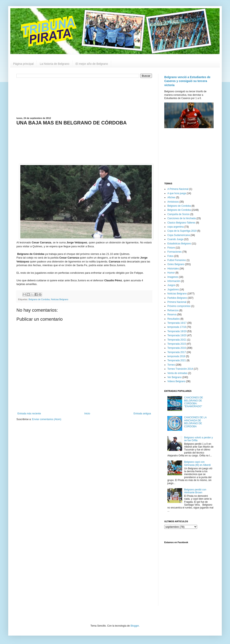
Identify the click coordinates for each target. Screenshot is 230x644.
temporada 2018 (176, 356)
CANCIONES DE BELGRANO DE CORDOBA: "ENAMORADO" (194, 402)
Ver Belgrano (174, 377)
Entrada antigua (142, 414)
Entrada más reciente (29, 414)
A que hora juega (177, 193)
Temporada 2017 (177, 352)
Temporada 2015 (177, 344)
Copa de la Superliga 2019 (182, 231)
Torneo (171, 365)
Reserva (172, 315)
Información (174, 281)
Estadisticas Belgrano (179, 244)
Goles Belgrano (176, 264)
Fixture (171, 248)
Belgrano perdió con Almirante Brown (195, 491)
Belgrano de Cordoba (39, 299)
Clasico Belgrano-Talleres (181, 223)
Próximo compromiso (179, 306)
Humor (171, 273)
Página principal (23, 64)
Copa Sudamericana (179, 235)
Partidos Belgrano (177, 298)
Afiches (171, 197)
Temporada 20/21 (177, 340)
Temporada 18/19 (177, 331)
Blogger (135, 626)
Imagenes (173, 277)
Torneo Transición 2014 (180, 369)
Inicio (87, 414)
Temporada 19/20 (177, 335)
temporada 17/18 (177, 327)
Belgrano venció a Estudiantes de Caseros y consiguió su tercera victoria (187, 81)
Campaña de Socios (178, 214)
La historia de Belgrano (55, 64)
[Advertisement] (84, 97)
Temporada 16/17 (177, 323)
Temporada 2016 (177, 348)
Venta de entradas (177, 373)
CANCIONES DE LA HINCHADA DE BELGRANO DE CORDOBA (195, 422)
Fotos (170, 256)
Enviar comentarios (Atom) (47, 419)
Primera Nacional (177, 302)
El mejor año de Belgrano (92, 64)
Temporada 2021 (177, 360)
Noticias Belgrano (60, 299)
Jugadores (173, 290)
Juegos (171, 285)
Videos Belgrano (176, 381)
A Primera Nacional (178, 189)
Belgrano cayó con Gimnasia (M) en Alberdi (197, 463)
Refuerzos (173, 310)
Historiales (173, 269)
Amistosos (173, 202)
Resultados (174, 319)
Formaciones (174, 252)
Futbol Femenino (177, 260)
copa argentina (175, 227)
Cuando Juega (175, 239)
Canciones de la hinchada (182, 218)
